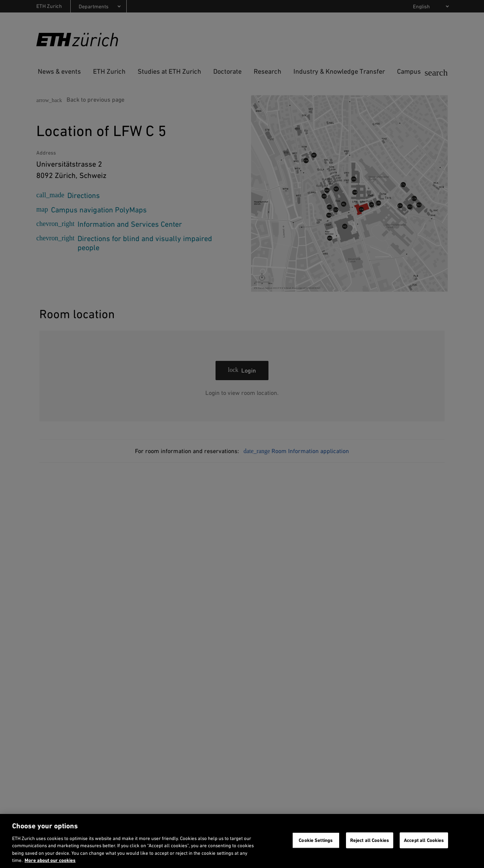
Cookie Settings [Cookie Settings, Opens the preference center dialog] (316, 840)
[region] (242, 841)
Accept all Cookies (424, 840)
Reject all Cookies (370, 840)
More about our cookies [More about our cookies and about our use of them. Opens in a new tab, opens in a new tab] (50, 860)
